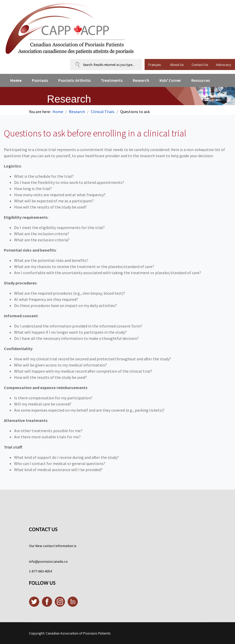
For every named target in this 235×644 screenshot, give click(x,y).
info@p (35, 561)
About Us (177, 65)
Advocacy (224, 65)
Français (155, 65)
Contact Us (200, 65)
